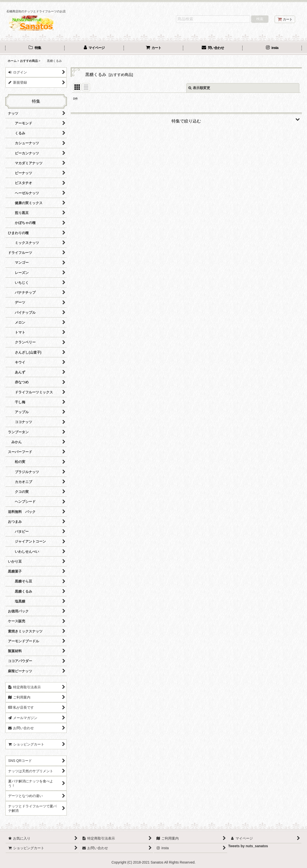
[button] (186, 119)
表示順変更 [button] (199, 88)
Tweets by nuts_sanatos (248, 846)
